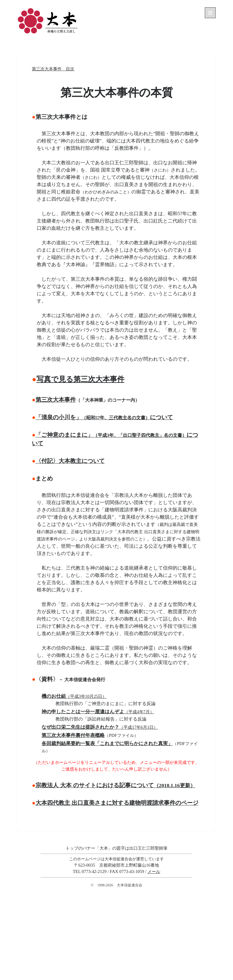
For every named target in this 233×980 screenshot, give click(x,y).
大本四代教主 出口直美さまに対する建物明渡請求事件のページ (117, 803)
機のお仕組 (74, 696)
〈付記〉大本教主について (70, 461)
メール (154, 871)
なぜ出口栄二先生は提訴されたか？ (100, 727)
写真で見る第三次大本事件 (80, 379)
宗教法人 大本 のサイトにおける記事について (115, 785)
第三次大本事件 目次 (53, 69)
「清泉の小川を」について (104, 417)
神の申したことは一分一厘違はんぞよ (98, 712)
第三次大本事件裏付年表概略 (73, 735)
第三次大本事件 (56, 400)
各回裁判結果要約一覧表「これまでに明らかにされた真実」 (107, 743)
